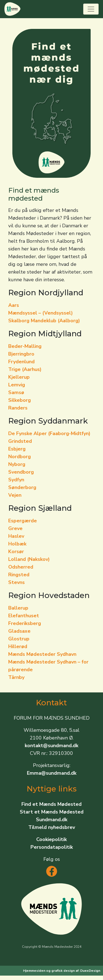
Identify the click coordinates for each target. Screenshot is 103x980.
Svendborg (21, 472)
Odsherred (21, 567)
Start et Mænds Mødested (52, 812)
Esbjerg (17, 449)
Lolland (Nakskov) (29, 559)
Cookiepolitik (51, 839)
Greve (15, 528)
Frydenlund (21, 362)
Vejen (15, 495)
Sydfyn (16, 480)
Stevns (16, 582)
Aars (14, 305)
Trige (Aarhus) (25, 369)
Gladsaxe (19, 631)
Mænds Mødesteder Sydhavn (42, 654)
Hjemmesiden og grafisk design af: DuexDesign (62, 971)
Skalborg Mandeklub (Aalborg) (44, 321)
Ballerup (18, 608)
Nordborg (20, 457)
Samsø (16, 392)
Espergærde (23, 521)
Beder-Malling (25, 346)
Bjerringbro (21, 354)
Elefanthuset (24, 616)
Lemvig (17, 385)
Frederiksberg (25, 623)
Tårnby (16, 677)
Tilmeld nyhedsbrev (52, 827)
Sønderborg (22, 487)
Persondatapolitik (52, 847)
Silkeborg (20, 400)
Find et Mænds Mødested (51, 804)
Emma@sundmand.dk (52, 773)
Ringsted (19, 575)
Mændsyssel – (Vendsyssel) (41, 313)
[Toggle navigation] (91, 9)
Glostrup (19, 639)
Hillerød (18, 646)
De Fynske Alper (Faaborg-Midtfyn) (49, 433)
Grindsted (20, 441)
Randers (18, 408)
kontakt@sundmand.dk (51, 746)
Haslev (16, 536)
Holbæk (17, 544)
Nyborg (17, 464)
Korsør (16, 552)
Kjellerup (19, 377)
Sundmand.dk (52, 820)
